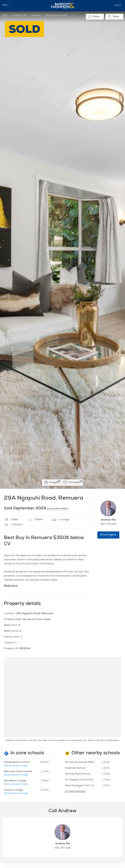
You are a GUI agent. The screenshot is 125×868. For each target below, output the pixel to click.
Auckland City (19, 15)
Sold (5, 15)
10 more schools (75, 792)
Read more (11, 586)
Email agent (108, 535)
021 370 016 (108, 524)
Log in (118, 5)
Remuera (36, 15)
